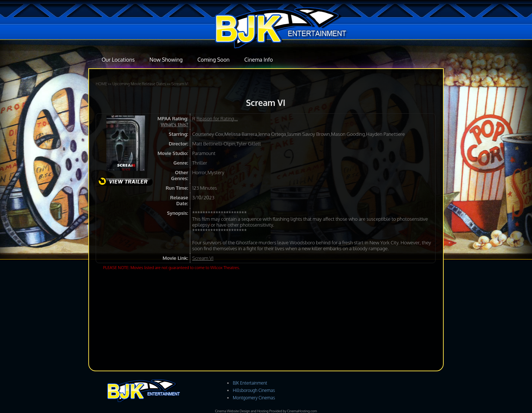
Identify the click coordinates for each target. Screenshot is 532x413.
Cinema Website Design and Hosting (242, 411)
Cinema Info (258, 59)
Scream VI (180, 84)
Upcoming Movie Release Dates (139, 84)
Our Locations (118, 59)
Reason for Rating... (217, 118)
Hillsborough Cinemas (254, 390)
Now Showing (166, 59)
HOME (101, 84)
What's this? (174, 124)
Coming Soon (213, 59)
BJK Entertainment (250, 383)
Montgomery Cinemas (254, 398)
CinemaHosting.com (302, 411)
